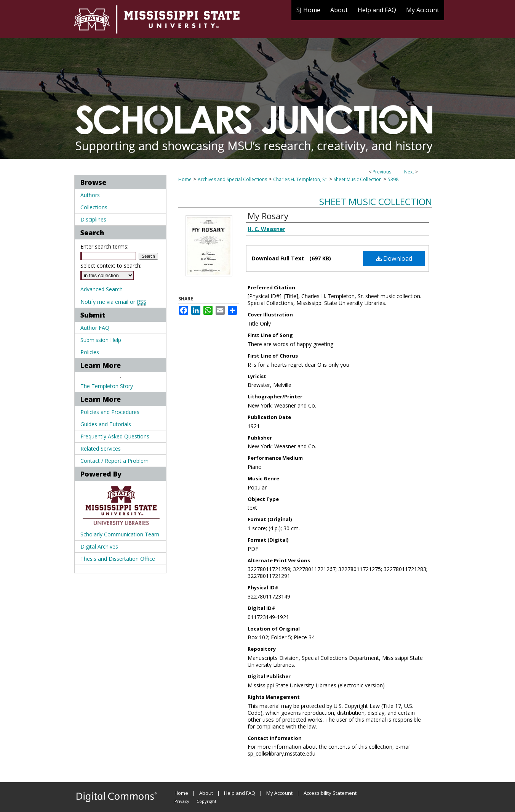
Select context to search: (111, 266)
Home (185, 179)
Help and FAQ (240, 793)
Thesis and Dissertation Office (118, 559)
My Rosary (268, 216)
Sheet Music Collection (358, 179)
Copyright (206, 801)
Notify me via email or (113, 302)
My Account (279, 793)
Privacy (182, 801)
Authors (90, 195)
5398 (393, 179)
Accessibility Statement (330, 793)
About (206, 793)
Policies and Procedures (110, 412)
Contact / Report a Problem (114, 461)
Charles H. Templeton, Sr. (300, 179)
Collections (94, 207)
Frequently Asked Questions (115, 436)
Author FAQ (95, 328)
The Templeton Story (107, 386)
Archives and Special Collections (232, 179)
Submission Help (101, 340)
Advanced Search (102, 289)
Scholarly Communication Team (120, 534)
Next (409, 172)
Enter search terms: (104, 246)
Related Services (101, 449)
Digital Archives (99, 546)
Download (394, 258)
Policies (90, 352)
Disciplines (93, 219)
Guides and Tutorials (106, 424)
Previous (382, 172)
